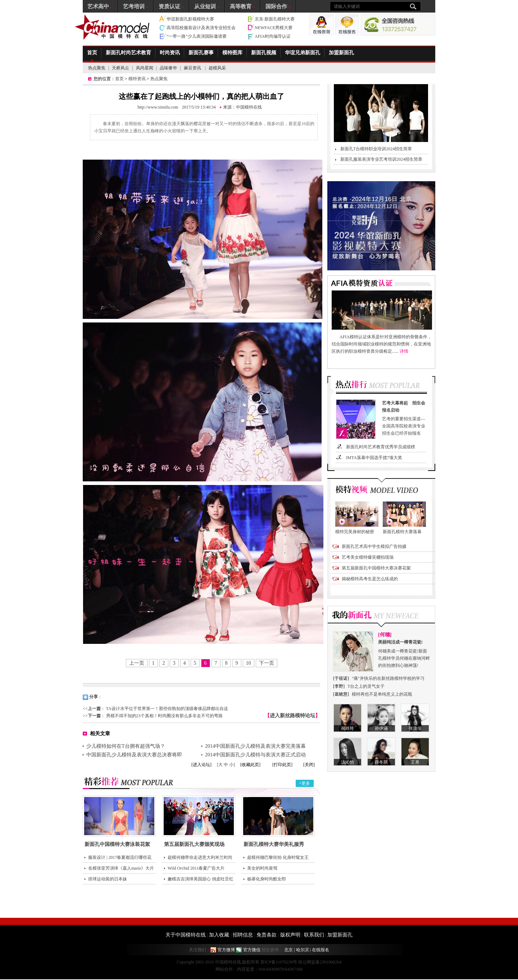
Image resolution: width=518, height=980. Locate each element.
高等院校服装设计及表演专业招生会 (201, 28)
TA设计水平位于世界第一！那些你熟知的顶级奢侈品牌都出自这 (167, 709)
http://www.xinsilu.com (158, 107)
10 (249, 663)
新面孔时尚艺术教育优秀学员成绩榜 (381, 447)
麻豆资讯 (193, 68)
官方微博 (226, 950)
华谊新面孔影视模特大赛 (190, 19)
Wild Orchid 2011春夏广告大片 (196, 868)
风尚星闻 (145, 68)
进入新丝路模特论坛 (292, 716)
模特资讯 (137, 79)
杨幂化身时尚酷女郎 (267, 879)
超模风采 (217, 68)
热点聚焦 (97, 68)
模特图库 (232, 53)
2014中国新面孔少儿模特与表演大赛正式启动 (255, 755)
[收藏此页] (250, 765)
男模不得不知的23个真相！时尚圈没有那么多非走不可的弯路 (164, 716)
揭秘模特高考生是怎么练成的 (370, 579)
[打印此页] (282, 765)
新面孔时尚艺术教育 (128, 53)
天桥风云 (121, 68)
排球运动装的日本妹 (108, 879)
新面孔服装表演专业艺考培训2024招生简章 (381, 159)
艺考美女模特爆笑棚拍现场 (368, 557)
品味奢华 (168, 68)
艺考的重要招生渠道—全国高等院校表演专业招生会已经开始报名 (405, 418)
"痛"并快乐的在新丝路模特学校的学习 (388, 678)
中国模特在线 (249, 107)
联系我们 (314, 935)
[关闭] (309, 765)
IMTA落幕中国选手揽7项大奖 (374, 458)
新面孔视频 (264, 53)
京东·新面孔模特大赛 (275, 19)
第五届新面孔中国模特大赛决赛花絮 (376, 568)
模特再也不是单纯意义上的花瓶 (382, 694)
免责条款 (267, 935)
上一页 (137, 663)
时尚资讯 (170, 53)
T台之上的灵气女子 (366, 686)
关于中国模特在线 (186, 935)
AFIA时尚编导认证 (273, 36)
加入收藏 (219, 935)
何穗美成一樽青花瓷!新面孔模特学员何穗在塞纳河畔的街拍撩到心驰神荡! (404, 653)
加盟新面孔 (341, 53)
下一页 (267, 663)
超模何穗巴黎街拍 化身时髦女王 (278, 857)
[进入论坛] (201, 765)
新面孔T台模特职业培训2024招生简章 (376, 149)
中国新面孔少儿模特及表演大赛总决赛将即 (134, 755)
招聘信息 (243, 935)
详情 (404, 351)
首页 (92, 53)
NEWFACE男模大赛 (274, 28)
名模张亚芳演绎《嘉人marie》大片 (121, 868)
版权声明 (290, 935)
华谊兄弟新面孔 (303, 53)
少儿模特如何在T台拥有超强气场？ (126, 746)
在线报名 (321, 950)
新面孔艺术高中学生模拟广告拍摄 (374, 546)
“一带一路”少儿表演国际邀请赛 (197, 36)
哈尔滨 (303, 950)
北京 (288, 950)
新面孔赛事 (201, 53)
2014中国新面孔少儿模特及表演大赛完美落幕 (255, 746)
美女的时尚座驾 (262, 868)
